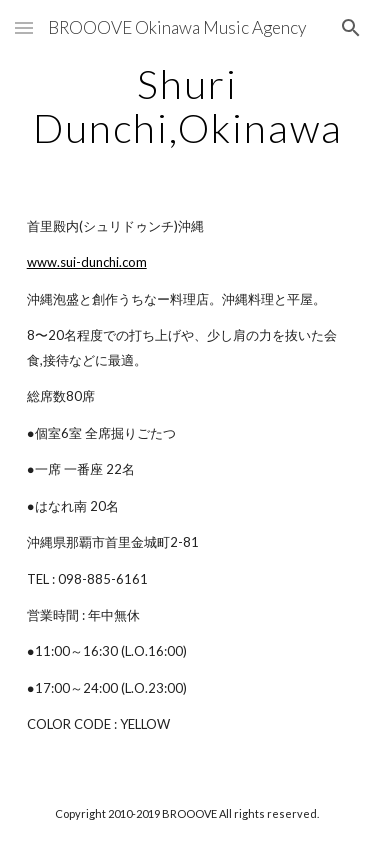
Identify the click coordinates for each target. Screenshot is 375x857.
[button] (24, 27)
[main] (188, 106)
